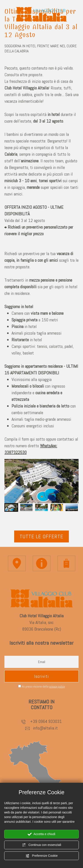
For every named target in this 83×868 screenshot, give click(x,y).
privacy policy (57, 687)
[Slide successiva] (71, 488)
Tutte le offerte (41, 536)
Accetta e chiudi (41, 834)
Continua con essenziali (42, 845)
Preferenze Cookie (42, 856)
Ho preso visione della (43, 687)
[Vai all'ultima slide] (12, 481)
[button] (11, 508)
